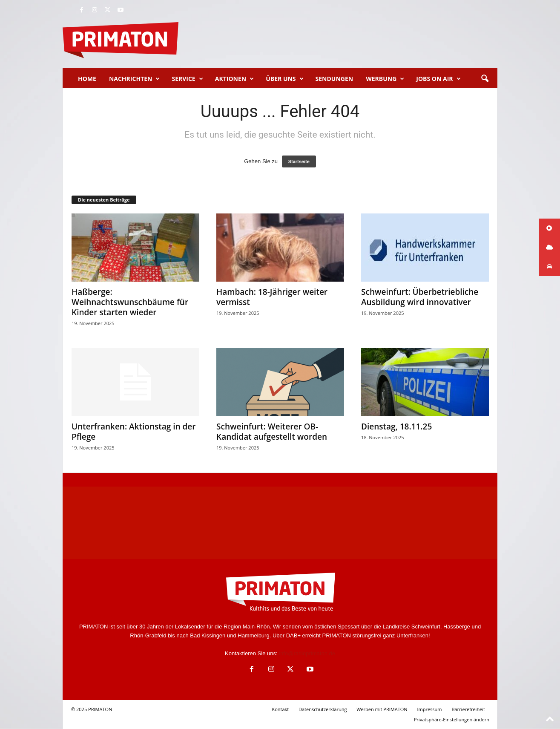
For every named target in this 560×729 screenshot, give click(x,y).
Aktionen (234, 79)
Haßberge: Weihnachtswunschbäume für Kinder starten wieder (130, 302)
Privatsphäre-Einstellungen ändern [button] (452, 719)
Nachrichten (135, 79)
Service (187, 79)
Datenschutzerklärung (323, 709)
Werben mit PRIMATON (382, 709)
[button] (485, 79)
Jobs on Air (438, 79)
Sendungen (335, 79)
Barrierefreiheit (468, 709)
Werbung (385, 79)
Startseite (299, 161)
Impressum (429, 709)
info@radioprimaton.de (307, 653)
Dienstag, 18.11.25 (396, 426)
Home (87, 79)
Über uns (284, 79)
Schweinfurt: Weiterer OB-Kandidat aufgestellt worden (272, 432)
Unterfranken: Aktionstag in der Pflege (134, 432)
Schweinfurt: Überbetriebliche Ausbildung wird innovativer (420, 297)
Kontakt (280, 709)
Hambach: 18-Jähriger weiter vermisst (272, 297)
